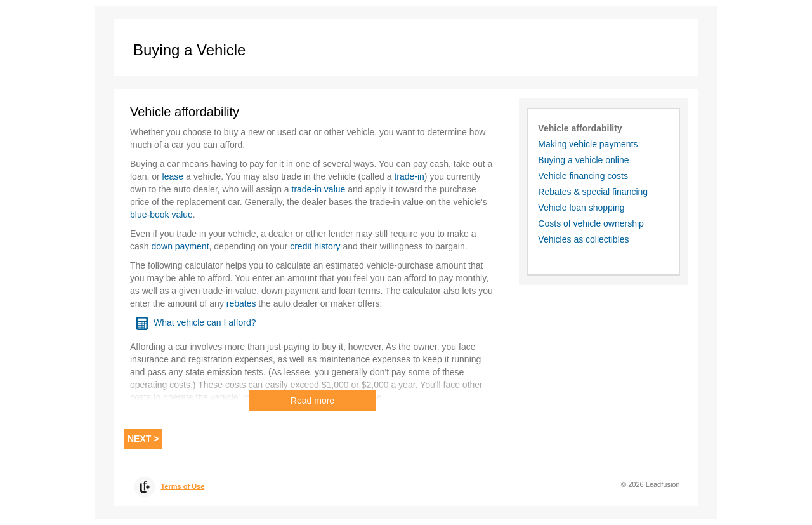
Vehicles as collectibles (583, 239)
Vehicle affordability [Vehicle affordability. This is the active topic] (580, 128)
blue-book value (161, 215)
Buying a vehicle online (583, 160)
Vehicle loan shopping (581, 208)
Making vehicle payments (588, 144)
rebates (241, 303)
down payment (180, 246)
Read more (312, 401)
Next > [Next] (143, 439)
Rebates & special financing (593, 192)
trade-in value (319, 189)
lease (173, 176)
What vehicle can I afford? (205, 322)
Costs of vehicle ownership (591, 223)
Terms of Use (182, 486)
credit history (315, 246)
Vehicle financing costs (583, 176)
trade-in (409, 176)
